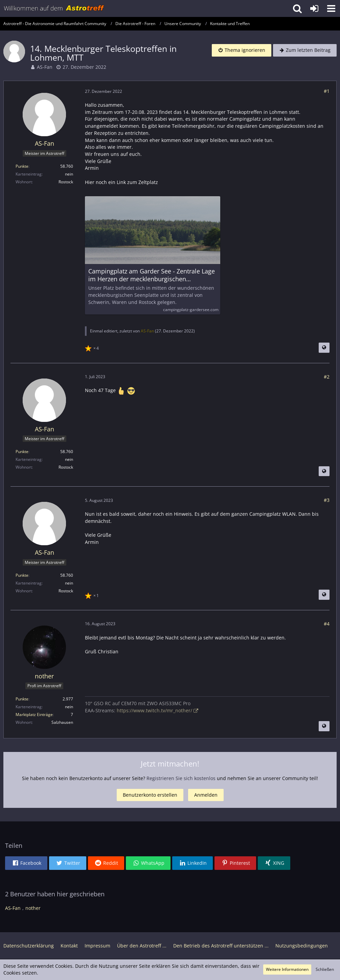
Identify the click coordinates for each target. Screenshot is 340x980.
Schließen (325, 969)
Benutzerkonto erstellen (150, 795)
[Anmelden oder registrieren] (314, 8)
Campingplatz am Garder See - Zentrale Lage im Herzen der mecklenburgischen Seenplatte (152, 275)
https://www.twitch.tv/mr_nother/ (154, 710)
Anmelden (206, 795)
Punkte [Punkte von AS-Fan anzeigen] (22, 166)
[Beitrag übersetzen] (324, 348)
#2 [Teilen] (327, 377)
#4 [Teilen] (327, 624)
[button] (331, 8)
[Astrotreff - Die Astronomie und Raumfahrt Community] (54, 8)
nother (33, 908)
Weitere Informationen (287, 969)
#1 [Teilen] (327, 91)
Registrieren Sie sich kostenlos (181, 778)
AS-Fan (45, 67)
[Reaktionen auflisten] (93, 348)
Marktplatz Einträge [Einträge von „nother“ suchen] (34, 714)
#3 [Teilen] (327, 500)
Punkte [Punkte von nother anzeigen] (22, 699)
